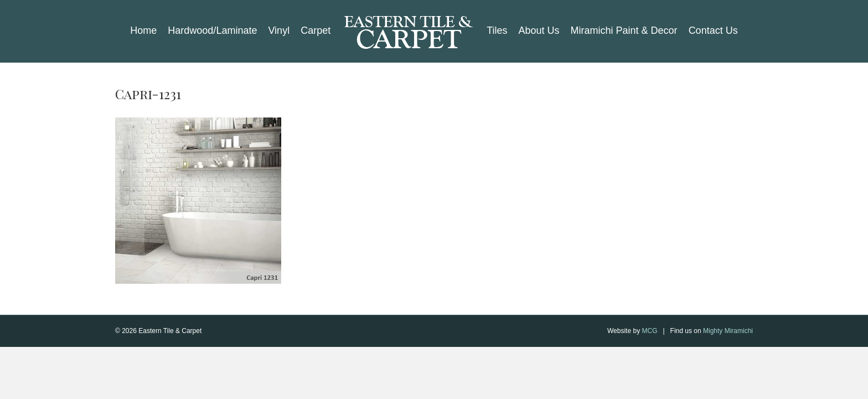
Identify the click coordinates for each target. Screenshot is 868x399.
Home (143, 30)
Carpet (316, 30)
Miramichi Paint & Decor (624, 30)
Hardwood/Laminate (212, 30)
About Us (539, 30)
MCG (649, 331)
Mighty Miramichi (728, 331)
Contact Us (713, 30)
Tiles (497, 30)
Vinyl (279, 30)
